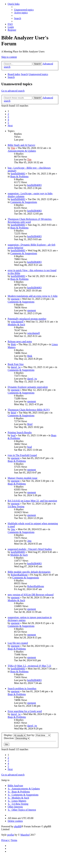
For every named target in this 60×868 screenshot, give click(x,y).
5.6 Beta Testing (16, 506)
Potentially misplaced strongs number (27, 319)
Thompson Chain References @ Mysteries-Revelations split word (30, 221)
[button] (10, 126)
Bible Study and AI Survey (21, 145)
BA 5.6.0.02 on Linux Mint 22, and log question (32, 501)
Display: (15, 735)
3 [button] (8, 117)
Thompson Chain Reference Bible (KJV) (29, 410)
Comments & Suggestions (24, 202)
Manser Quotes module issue (22, 478)
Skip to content (9, 57)
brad (13, 435)
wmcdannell (17, 322)
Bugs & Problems (19, 176)
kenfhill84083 (18, 174)
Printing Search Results (20, 432)
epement (15, 299)
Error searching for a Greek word (25, 711)
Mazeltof (25, 835)
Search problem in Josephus (22, 688)
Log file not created (18, 643)
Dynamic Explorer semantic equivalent (28, 387)
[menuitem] (24, 10)
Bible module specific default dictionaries (29, 572)
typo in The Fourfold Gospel (22, 455)
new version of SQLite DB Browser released (31, 595)
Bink (13, 344)
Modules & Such (16, 324)
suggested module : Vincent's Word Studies (30, 549)
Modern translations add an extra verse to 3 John (33, 296)
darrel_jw (16, 367)
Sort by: (39, 735)
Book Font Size (16, 364)
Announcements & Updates (22, 151)
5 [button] (8, 123)
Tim (13, 148)
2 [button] (8, 114)
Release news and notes (20, 341)
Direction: (17, 738)
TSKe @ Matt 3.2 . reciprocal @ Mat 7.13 (29, 666)
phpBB (18, 826)
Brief (14, 413)
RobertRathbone (19, 575)
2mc (13, 529)
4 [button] (8, 120)
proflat (11, 835)
